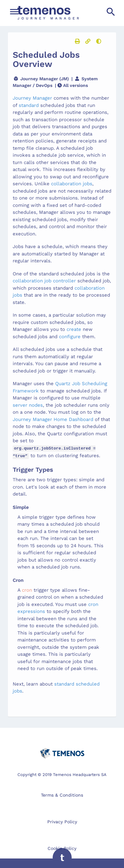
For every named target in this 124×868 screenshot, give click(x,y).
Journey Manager (32, 98)
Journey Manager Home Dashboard (53, 419)
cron (27, 589)
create (74, 329)
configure (70, 337)
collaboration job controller (44, 281)
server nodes (28, 405)
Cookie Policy (62, 847)
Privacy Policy (62, 820)
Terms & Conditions (62, 794)
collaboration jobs (72, 184)
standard (29, 105)
